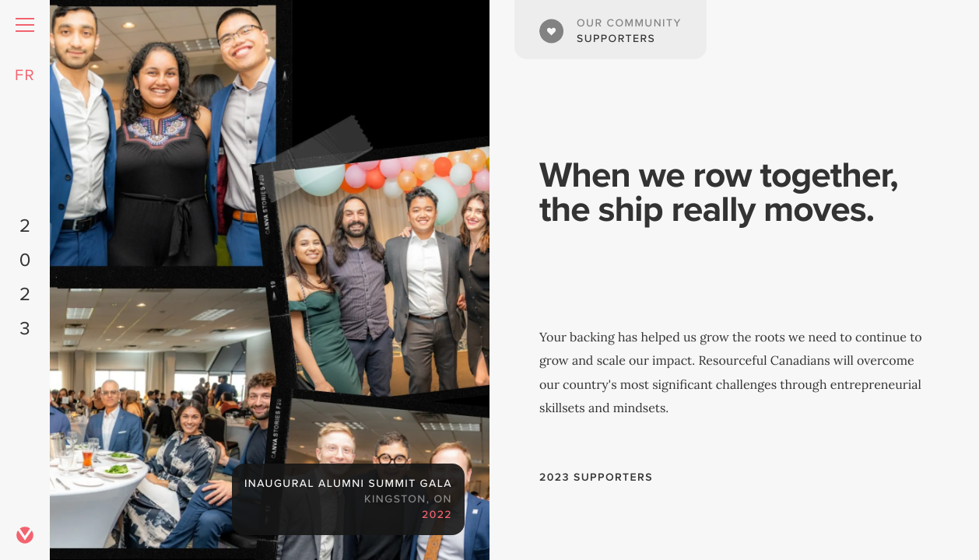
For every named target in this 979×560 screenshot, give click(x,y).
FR (25, 75)
